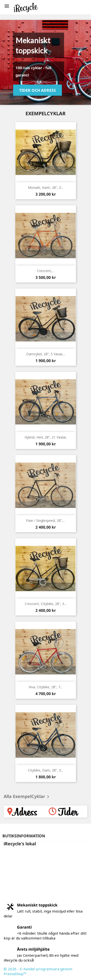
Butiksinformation (24, 836)
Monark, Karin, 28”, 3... (45, 187)
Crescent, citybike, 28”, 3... (45, 604)
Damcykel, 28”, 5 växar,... (46, 354)
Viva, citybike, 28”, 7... (45, 687)
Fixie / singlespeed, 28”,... (45, 520)
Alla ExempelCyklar (27, 797)
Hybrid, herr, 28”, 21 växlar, (45, 437)
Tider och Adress (37, 90)
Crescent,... (45, 271)
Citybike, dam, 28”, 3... (45, 770)
